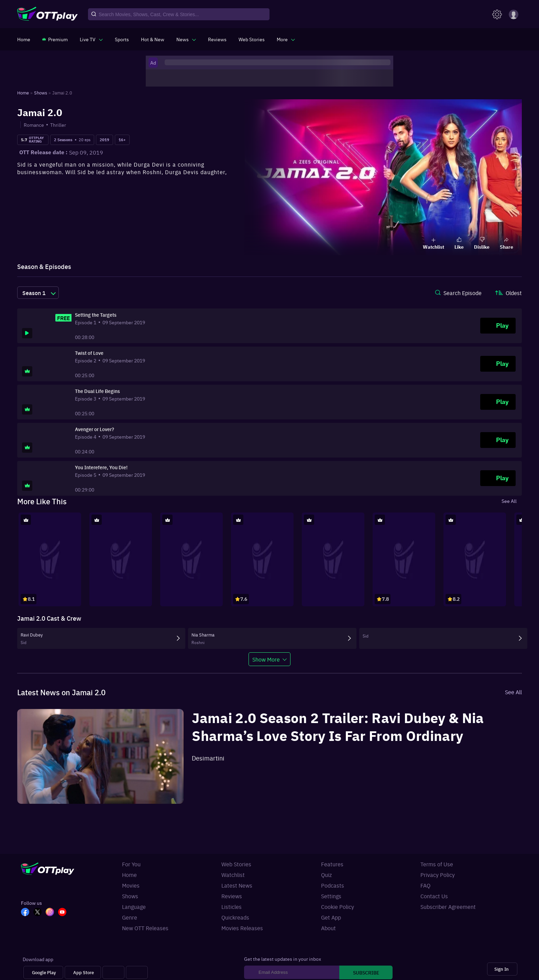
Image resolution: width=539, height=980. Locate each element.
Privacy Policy (438, 875)
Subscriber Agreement (448, 906)
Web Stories (236, 864)
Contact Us (434, 896)
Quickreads (235, 917)
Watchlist (233, 875)
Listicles (232, 906)
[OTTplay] (47, 14)
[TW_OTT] (40, 913)
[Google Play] (43, 973)
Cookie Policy (338, 906)
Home (129, 875)
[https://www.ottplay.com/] (24, 39)
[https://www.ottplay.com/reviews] (217, 39)
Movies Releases (242, 928)
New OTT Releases (145, 928)
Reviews (232, 896)
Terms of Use (437, 864)
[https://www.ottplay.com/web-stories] (252, 39)
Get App (331, 917)
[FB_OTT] (27, 913)
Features (332, 864)
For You (131, 864)
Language (134, 906)
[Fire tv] (137, 973)
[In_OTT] (52, 913)
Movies (131, 885)
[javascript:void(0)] (91, 39)
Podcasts (333, 885)
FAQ (425, 885)
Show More (266, 659)
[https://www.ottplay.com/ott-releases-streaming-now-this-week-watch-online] (153, 39)
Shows (130, 896)
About (328, 928)
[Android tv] (113, 973)
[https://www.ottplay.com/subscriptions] (55, 39)
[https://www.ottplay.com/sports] (122, 39)
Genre (130, 917)
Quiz (326, 875)
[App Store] (83, 973)
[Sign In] (502, 969)
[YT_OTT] (64, 913)
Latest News (237, 885)
